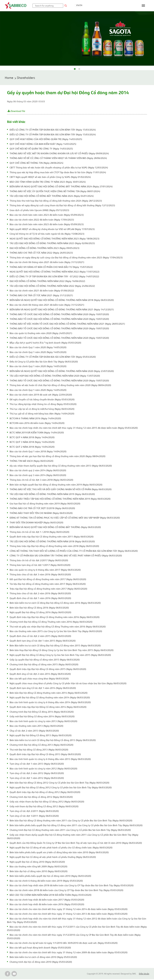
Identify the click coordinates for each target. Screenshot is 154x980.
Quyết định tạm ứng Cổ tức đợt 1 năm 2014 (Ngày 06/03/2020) (43, 689)
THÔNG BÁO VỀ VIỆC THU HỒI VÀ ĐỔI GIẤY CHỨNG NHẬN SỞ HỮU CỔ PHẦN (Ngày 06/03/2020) (61, 490)
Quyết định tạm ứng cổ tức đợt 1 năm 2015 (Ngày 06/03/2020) (43, 641)
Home (10, 78)
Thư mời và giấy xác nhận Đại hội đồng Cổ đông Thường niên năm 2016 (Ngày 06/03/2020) (58, 627)
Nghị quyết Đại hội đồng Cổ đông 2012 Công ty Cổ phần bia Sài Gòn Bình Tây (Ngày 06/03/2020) (61, 788)
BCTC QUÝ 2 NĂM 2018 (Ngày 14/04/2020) (32, 447)
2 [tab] (79, 69)
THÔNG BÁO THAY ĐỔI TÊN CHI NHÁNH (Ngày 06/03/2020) (41, 514)
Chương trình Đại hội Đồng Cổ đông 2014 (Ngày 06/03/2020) (42, 712)
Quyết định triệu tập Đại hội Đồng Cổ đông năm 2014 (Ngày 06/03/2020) (48, 708)
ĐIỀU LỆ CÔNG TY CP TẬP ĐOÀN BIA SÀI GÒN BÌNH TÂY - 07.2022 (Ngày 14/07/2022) (54, 277)
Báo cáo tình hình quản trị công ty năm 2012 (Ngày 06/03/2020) (43, 769)
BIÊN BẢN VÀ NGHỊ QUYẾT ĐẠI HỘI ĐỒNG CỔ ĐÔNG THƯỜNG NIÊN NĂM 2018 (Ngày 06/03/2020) (62, 301)
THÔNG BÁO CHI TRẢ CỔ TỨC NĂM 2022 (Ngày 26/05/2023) (41, 253)
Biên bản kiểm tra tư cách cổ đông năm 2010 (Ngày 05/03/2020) (43, 958)
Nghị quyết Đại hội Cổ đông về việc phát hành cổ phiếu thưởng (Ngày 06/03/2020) (53, 858)
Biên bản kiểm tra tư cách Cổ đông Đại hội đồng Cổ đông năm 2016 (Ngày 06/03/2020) (55, 603)
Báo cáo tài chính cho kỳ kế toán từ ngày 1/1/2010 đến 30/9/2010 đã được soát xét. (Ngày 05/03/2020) (64, 943)
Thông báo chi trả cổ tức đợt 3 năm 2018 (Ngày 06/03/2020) (41, 480)
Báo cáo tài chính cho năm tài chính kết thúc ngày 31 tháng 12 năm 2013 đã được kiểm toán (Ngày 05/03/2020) (69, 914)
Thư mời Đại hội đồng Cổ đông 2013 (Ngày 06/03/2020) (39, 750)
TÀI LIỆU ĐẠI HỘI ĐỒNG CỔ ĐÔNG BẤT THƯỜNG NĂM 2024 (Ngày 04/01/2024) (52, 196)
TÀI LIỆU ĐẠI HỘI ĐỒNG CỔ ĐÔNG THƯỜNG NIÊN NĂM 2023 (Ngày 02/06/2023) (52, 244)
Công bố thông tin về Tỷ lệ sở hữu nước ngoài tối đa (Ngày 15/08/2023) (47, 234)
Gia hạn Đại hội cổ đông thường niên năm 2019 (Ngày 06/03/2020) (45, 504)
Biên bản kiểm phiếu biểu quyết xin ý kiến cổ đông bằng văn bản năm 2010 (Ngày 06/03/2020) (59, 853)
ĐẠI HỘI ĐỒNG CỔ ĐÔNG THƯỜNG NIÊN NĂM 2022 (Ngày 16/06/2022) (47, 282)
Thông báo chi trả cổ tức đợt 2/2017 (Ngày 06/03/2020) (39, 561)
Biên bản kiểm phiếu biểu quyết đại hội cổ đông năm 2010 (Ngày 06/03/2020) (50, 877)
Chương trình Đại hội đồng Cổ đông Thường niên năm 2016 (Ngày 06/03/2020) (51, 622)
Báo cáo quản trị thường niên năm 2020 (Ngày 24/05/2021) (41, 334)
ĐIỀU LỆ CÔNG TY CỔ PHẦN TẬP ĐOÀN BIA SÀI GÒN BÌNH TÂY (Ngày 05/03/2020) (53, 357)
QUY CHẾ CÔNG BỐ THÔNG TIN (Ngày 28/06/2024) (36, 163)
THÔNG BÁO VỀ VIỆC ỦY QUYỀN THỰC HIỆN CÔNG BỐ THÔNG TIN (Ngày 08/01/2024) (55, 192)
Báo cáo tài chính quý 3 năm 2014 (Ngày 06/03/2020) (38, 476)
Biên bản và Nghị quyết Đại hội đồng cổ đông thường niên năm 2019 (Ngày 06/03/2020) (56, 485)
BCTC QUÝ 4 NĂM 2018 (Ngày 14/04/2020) (32, 438)
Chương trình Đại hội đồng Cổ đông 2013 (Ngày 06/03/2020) (42, 745)
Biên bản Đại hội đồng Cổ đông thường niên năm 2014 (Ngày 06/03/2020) (49, 693)
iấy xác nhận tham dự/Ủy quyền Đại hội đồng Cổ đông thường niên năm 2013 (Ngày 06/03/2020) (61, 466)
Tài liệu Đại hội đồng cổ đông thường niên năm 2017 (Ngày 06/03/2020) (48, 584)
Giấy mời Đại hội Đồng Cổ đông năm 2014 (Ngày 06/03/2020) (42, 717)
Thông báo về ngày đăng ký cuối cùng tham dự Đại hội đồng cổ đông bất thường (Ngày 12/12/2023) (62, 206)
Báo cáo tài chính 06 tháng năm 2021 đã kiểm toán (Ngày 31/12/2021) (47, 263)
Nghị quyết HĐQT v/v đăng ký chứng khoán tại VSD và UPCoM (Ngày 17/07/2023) (52, 230)
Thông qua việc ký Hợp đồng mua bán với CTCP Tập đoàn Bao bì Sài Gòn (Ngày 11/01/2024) (58, 173)
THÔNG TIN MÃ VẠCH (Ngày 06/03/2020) (32, 461)
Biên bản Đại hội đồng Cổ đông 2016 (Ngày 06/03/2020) (39, 608)
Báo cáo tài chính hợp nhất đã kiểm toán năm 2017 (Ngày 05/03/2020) (47, 900)
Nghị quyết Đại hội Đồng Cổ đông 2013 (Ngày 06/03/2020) (41, 736)
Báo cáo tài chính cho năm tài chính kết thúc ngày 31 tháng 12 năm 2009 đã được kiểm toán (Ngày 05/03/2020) (69, 953)
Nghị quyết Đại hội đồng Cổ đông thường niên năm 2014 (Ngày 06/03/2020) (50, 698)
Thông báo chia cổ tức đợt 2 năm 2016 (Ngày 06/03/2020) (40, 594)
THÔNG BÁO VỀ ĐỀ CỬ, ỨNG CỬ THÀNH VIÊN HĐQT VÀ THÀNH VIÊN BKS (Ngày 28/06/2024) (58, 159)
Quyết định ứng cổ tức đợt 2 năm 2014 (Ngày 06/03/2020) (40, 674)
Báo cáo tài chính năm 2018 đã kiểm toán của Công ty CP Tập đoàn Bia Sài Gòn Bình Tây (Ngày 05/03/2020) (66, 891)
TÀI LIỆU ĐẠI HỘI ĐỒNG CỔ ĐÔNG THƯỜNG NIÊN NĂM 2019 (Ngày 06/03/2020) (52, 495)
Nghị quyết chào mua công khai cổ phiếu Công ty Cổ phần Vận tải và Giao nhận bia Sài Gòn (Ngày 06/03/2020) (68, 684)
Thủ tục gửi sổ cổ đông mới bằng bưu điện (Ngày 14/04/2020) (42, 414)
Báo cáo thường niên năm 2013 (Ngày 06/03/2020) (36, 726)
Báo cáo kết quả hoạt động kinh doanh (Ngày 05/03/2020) (40, 948)
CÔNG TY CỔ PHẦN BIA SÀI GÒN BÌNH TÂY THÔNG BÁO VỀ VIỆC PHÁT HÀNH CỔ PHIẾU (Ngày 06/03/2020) (66, 556)
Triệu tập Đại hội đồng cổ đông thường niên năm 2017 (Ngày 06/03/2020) (48, 589)
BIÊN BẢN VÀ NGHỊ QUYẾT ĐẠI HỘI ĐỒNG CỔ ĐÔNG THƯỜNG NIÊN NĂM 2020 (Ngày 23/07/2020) (62, 372)
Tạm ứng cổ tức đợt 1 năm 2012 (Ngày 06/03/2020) (37, 779)
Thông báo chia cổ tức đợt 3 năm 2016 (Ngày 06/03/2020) (40, 575)
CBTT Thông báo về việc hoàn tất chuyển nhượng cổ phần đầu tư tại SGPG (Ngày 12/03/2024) (59, 168)
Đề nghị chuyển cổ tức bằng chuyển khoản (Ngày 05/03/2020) (42, 400)
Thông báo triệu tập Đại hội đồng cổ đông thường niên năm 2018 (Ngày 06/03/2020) (54, 547)
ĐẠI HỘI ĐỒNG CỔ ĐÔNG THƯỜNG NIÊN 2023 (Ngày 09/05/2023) (45, 249)
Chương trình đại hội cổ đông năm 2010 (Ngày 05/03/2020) (41, 962)
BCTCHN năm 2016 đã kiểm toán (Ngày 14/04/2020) (37, 424)
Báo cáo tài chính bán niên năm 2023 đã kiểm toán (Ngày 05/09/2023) (47, 215)
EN (81, 5)
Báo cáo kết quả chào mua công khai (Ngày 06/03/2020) (39, 679)
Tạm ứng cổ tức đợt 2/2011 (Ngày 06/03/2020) (34, 812)
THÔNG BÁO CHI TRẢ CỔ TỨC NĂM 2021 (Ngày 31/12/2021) (41, 296)
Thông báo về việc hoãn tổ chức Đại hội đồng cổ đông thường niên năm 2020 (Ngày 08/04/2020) (60, 386)
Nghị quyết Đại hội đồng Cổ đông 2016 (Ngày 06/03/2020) (40, 613)
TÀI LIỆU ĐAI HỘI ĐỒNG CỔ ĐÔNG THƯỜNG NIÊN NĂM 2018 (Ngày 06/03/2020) (52, 542)
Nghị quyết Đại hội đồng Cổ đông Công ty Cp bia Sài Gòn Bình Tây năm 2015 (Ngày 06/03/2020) (60, 656)
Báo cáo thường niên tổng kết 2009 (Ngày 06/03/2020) (38, 867)
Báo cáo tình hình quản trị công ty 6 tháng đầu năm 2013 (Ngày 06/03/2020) (50, 760)
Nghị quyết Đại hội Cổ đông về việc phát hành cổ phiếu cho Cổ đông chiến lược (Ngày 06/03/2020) (61, 848)
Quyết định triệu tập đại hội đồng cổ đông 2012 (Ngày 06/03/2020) (45, 793)
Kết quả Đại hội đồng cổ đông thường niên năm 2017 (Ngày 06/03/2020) (48, 580)
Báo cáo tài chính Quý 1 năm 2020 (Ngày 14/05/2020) (38, 348)
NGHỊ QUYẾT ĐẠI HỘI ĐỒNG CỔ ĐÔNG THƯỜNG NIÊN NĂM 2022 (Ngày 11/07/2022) (55, 272)
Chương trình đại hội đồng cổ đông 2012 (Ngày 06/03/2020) (41, 797)
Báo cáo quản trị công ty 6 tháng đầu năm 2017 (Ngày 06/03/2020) (45, 570)
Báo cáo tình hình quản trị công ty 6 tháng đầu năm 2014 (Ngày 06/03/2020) (50, 703)
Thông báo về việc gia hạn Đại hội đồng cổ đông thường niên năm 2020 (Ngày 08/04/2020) (58, 457)
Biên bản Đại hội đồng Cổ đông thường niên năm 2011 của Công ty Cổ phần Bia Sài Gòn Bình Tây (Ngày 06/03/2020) (71, 821)
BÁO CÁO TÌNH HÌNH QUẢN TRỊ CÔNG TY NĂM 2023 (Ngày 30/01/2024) (48, 182)
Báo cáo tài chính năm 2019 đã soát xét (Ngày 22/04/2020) (41, 395)
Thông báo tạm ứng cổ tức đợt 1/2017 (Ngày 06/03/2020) (40, 566)
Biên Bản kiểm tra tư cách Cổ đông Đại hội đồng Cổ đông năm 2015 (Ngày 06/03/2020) (55, 646)
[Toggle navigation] (143, 6)
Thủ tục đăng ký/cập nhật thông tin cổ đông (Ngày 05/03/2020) (43, 405)
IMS (134, 974)
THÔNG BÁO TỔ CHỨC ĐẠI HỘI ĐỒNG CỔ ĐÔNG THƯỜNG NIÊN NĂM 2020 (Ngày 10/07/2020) (59, 315)
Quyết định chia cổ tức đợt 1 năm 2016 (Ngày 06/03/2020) (40, 599)
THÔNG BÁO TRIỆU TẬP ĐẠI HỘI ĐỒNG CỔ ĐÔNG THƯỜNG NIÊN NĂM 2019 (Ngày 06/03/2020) (60, 499)
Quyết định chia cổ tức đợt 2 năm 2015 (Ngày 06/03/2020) (40, 637)
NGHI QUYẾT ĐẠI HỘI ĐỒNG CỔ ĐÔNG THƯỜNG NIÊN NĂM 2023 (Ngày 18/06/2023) (55, 239)
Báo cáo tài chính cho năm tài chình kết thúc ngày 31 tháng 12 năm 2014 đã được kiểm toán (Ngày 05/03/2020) (69, 910)
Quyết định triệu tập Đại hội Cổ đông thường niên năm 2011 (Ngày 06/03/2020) (52, 537)
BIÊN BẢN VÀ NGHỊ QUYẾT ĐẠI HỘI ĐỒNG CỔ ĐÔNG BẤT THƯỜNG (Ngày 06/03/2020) (55, 528)
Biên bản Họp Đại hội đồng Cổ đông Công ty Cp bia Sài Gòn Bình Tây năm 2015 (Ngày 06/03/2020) (62, 651)
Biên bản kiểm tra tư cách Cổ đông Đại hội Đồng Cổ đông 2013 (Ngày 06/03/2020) (53, 741)
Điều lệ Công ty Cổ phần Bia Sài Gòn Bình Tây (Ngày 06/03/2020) (44, 362)
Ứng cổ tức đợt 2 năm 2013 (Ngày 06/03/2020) (34, 731)
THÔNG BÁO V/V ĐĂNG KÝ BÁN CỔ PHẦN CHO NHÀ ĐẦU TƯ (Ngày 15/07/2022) (51, 268)
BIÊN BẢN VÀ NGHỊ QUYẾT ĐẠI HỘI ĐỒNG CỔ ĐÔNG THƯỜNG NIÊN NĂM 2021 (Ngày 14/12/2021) (62, 310)
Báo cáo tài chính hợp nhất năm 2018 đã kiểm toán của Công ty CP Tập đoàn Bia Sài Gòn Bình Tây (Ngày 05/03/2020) (72, 886)
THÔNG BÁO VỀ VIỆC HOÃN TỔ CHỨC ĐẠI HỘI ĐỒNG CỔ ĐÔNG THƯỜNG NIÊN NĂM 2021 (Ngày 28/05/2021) (67, 324)
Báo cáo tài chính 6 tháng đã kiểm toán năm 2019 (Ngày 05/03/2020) (46, 881)
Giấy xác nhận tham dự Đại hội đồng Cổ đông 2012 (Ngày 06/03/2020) (47, 802)
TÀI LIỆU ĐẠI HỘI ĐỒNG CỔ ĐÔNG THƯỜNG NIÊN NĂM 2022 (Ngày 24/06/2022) (52, 286)
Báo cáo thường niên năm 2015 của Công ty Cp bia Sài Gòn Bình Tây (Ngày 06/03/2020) (56, 632)
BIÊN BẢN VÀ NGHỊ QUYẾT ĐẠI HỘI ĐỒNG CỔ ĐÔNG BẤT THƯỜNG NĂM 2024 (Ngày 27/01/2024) (61, 187)
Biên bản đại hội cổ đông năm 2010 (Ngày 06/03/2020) (39, 872)
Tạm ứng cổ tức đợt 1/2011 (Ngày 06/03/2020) (34, 816)
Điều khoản (144, 975)
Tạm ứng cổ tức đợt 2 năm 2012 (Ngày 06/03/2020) (37, 774)
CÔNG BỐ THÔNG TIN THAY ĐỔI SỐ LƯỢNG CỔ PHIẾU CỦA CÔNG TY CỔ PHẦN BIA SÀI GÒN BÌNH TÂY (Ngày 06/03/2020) (74, 551)
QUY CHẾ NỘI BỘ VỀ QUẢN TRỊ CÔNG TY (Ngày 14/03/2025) (41, 149)
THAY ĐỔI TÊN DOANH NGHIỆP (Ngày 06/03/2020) (36, 523)
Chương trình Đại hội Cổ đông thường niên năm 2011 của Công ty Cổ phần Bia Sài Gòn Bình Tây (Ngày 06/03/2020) (70, 831)
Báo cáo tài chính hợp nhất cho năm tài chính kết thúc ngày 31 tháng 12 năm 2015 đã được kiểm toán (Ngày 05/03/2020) (74, 428)
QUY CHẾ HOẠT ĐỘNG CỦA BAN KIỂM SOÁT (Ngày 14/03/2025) (43, 145)
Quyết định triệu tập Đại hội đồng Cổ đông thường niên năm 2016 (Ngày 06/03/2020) (55, 618)
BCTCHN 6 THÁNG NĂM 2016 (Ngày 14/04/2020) (35, 419)
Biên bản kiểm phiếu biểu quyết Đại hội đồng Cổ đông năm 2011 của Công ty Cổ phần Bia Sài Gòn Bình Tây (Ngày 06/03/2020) (76, 826)
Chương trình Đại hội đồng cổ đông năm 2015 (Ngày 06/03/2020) (44, 665)
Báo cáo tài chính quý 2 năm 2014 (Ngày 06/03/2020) (38, 471)
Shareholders (28, 78)
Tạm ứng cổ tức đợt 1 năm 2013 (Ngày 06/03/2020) (37, 764)
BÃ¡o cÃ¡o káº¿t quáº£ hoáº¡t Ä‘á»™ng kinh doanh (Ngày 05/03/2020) (45, 343)
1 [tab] (75, 69)
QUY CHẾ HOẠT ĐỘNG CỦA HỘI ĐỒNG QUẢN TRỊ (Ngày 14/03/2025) (46, 140)
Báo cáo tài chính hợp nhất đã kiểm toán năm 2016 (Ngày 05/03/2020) (47, 905)
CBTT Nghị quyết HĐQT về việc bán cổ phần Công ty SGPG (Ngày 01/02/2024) (50, 178)
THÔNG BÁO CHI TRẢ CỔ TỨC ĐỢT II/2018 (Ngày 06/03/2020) (42, 509)
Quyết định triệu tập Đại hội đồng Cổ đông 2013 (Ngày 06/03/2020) (45, 755)
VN (78, 5)
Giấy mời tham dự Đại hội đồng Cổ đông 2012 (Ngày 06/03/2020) (44, 807)
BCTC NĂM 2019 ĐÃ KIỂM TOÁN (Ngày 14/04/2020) (37, 433)
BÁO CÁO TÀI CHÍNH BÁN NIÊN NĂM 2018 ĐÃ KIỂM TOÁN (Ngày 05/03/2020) (51, 895)
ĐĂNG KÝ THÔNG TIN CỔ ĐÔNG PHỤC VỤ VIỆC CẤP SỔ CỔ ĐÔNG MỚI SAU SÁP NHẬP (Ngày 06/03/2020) (65, 518)
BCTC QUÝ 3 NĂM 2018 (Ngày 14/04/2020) (32, 443)
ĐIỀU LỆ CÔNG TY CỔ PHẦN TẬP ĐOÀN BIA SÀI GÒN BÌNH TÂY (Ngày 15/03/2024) (53, 130)
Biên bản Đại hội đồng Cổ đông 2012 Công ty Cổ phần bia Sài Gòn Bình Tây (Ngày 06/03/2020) (59, 783)
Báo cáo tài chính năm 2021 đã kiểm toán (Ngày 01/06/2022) (42, 291)
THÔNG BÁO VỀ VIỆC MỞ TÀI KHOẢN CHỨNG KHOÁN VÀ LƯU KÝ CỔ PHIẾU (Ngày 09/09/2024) (59, 154)
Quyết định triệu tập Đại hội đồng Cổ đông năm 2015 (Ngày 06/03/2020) (48, 670)
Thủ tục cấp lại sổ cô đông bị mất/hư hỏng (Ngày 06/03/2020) (42, 409)
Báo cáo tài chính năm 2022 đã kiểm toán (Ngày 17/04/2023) (42, 220)
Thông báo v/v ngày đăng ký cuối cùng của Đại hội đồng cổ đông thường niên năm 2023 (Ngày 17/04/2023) (66, 258)
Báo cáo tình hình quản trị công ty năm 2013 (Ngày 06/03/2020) (43, 722)
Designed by (126, 974)
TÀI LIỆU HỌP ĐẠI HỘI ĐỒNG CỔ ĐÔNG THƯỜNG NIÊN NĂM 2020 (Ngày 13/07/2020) (55, 376)
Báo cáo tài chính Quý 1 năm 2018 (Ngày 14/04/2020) (38, 452)
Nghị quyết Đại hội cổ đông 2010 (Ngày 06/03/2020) (37, 862)
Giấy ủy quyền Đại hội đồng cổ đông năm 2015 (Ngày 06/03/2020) (45, 660)
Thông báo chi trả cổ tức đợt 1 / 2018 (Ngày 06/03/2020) (39, 533)
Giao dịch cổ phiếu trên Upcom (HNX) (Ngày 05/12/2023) (39, 211)
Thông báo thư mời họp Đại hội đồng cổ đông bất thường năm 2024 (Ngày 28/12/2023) (56, 201)
